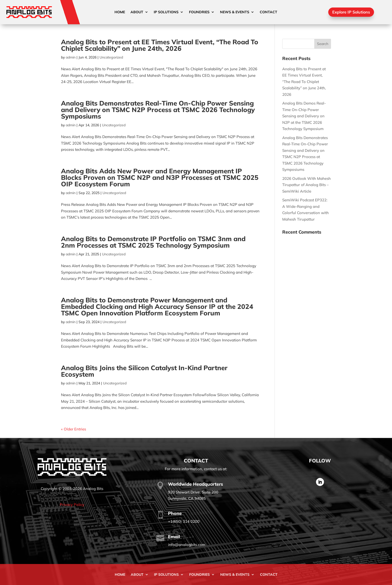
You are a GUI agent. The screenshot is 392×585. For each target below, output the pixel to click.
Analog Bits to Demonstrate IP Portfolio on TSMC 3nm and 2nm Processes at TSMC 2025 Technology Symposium (153, 242)
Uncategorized (111, 57)
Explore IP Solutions (351, 12)
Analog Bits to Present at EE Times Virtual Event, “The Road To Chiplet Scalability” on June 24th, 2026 (160, 45)
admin (71, 57)
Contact (268, 12)
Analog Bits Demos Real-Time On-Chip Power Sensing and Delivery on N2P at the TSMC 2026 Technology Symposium (304, 116)
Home (120, 12)
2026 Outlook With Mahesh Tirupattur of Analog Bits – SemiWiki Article (306, 185)
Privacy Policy (72, 505)
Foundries (199, 12)
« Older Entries (73, 429)
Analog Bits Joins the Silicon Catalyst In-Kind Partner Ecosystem (144, 371)
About (137, 12)
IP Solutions (166, 12)
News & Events (235, 12)
